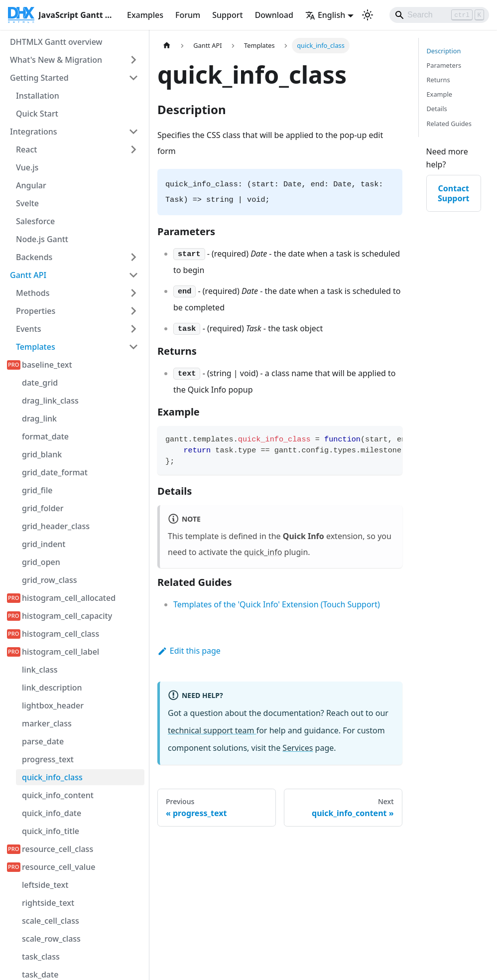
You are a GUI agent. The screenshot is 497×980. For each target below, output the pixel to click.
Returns (438, 80)
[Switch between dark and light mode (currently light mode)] (368, 15)
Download (274, 15)
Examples (145, 15)
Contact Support (454, 193)
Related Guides (449, 124)
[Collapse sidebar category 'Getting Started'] (133, 78)
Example (439, 94)
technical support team (212, 730)
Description (444, 51)
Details (437, 109)
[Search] (439, 15)
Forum (188, 15)
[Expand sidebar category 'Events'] (133, 329)
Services (298, 748)
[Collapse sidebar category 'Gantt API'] (133, 275)
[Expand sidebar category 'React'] (133, 149)
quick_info (263, 552)
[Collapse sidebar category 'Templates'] (133, 347)
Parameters (444, 65)
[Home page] (167, 46)
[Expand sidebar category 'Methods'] (133, 293)
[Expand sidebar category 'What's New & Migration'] (133, 60)
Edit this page (189, 651)
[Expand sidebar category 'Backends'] (133, 257)
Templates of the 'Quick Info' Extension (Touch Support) (277, 604)
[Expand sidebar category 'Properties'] (133, 311)
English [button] (325, 15)
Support (227, 15)
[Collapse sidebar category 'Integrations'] (133, 132)
